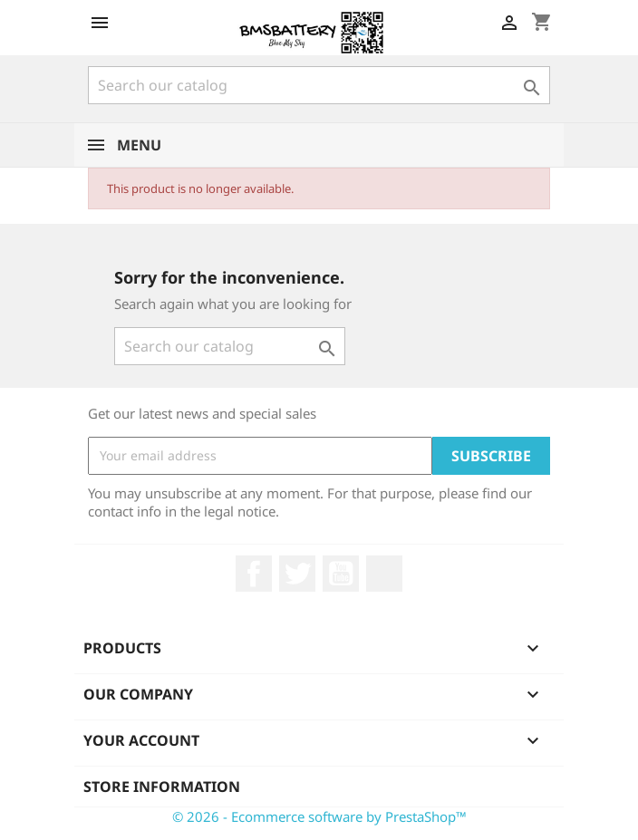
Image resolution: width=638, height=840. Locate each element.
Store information (162, 787)
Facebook (254, 574)
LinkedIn (384, 574)
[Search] (319, 85)
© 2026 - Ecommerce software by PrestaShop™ (319, 816)
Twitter (297, 574)
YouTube (341, 574)
